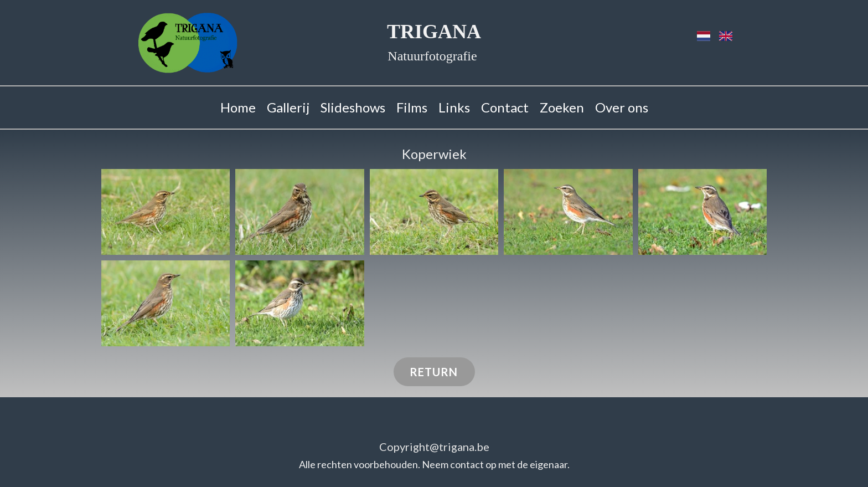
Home (238, 107)
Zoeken (562, 107)
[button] (166, 212)
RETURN (434, 372)
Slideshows (353, 107)
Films (412, 107)
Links (454, 107)
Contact (505, 107)
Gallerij (288, 107)
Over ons (622, 107)
